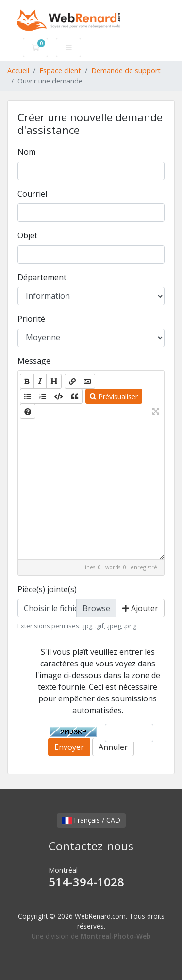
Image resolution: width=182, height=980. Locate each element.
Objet (27, 235)
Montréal (91, 878)
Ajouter (140, 608)
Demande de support (126, 71)
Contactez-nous (91, 846)
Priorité (31, 319)
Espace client (60, 71)
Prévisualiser (114, 396)
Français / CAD (91, 820)
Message (34, 361)
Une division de (91, 936)
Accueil (18, 71)
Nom (26, 152)
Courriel (32, 194)
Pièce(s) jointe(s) (47, 589)
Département (42, 277)
